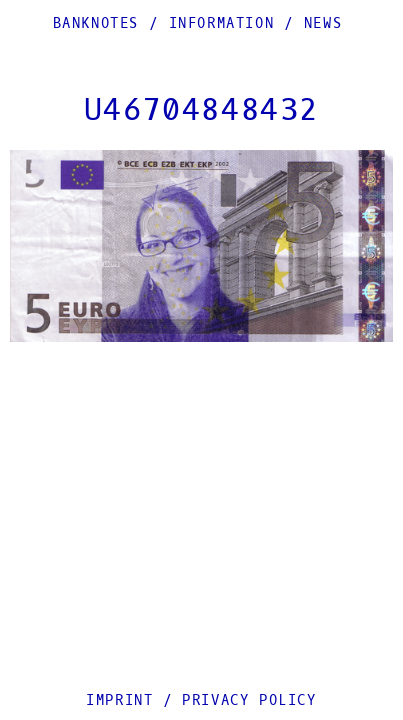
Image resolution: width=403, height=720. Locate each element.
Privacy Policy (249, 700)
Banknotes (96, 23)
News (323, 23)
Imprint (119, 700)
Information (222, 23)
